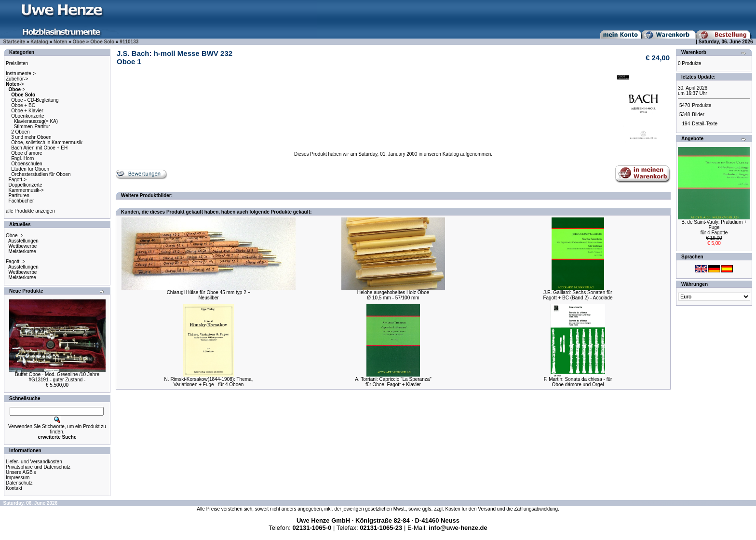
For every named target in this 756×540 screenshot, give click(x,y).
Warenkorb (694, 52)
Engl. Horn (22, 158)
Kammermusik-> (26, 190)
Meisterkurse (22, 251)
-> (15, 84)
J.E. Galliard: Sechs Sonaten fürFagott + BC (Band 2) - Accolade (578, 295)
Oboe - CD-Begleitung (35, 100)
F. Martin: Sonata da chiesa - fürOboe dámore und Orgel (578, 382)
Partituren (19, 196)
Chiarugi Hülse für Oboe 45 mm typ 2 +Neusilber (209, 295)
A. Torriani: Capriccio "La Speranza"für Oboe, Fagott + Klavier (393, 382)
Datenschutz (19, 483)
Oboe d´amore (27, 153)
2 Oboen (20, 132)
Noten (60, 42)
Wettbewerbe (23, 246)
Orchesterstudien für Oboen (41, 174)
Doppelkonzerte (26, 185)
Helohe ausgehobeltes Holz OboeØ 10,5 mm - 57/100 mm (393, 295)
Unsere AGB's (21, 472)
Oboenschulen (27, 164)
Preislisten (17, 63)
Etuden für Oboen (30, 169)
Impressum (18, 478)
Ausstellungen (23, 241)
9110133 (129, 42)
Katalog (39, 42)
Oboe (79, 42)
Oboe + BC (23, 105)
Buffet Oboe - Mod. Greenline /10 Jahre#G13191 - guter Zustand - (57, 377)
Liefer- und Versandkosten (34, 462)
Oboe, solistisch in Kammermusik (47, 142)
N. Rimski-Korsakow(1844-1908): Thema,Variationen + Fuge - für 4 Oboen (209, 382)
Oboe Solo (102, 42)
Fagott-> (18, 180)
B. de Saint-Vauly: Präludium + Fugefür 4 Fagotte (714, 227)
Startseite (14, 42)
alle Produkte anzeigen (30, 211)
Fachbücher (21, 201)
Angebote (692, 139)
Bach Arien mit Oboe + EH (39, 148)
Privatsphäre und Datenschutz (38, 467)
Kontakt (14, 488)
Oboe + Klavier (27, 111)
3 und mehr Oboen (31, 137)
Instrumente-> (21, 74)
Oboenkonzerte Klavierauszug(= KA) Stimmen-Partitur (32, 121)
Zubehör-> (17, 79)
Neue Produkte (26, 291)
